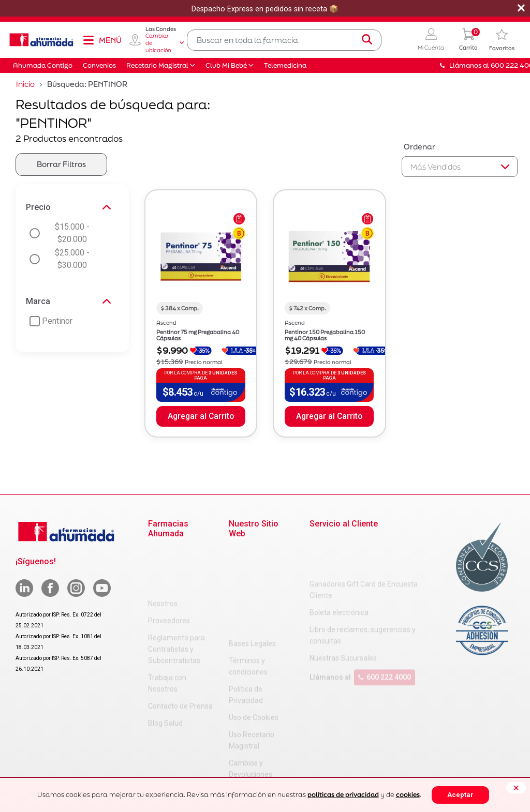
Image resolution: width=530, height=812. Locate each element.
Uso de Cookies (254, 626)
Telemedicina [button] (285, 65)
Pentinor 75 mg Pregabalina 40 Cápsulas (198, 335)
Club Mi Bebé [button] (226, 65)
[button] (431, 40)
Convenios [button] (99, 65)
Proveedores (169, 569)
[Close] (516, 788)
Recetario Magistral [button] (157, 65)
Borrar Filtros (61, 164)
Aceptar (460, 795)
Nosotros (163, 552)
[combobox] (284, 40)
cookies (408, 795)
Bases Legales (252, 552)
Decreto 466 (249, 717)
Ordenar (419, 147)
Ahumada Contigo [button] (43, 65)
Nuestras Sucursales (343, 616)
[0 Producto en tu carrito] (468, 40)
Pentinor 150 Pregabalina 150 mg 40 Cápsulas (325, 335)
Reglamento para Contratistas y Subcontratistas (176, 598)
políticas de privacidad (343, 795)
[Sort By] (460, 167)
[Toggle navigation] (102, 40)
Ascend (166, 323)
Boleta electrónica (339, 571)
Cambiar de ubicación (165, 43)
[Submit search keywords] (367, 40)
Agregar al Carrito (201, 416)
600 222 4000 (385, 636)
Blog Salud (165, 672)
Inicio (25, 84)
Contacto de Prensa (180, 655)
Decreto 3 (245, 700)
